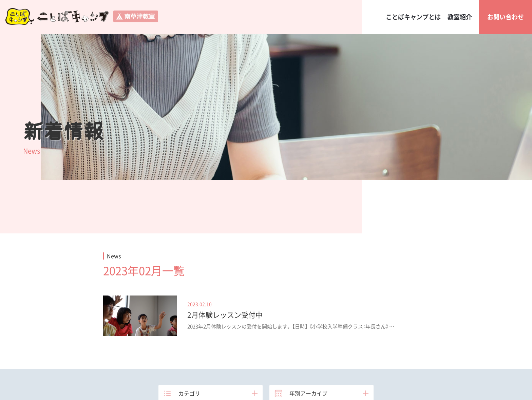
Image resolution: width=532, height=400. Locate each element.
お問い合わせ (506, 17)
